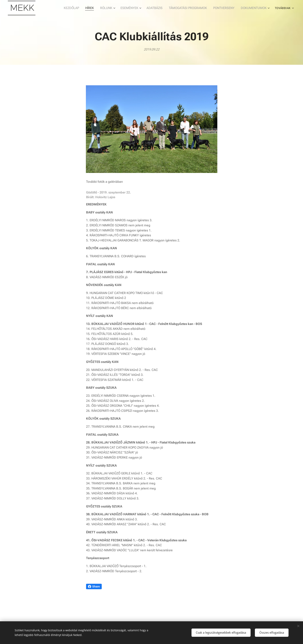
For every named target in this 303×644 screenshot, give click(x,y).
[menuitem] (58, 8)
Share (94, 586)
